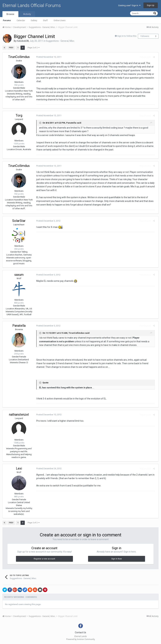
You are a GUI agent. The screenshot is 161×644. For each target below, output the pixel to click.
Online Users (60, 20)
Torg (19, 115)
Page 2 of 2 (33, 48)
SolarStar (19, 221)
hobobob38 (23, 41)
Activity (27, 14)
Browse (10, 14)
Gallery (34, 20)
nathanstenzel (19, 415)
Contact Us (80, 632)
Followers (145, 36)
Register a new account (44, 559)
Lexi (19, 468)
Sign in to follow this (127, 36)
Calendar (21, 20)
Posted (48, 57)
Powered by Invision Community (81, 639)
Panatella (19, 326)
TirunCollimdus (19, 57)
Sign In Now (117, 559)
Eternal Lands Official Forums (32, 5)
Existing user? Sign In (129, 5)
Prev (11, 48)
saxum (19, 275)
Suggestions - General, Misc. (60, 41)
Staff (45, 20)
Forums (7, 20)
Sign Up (151, 5)
